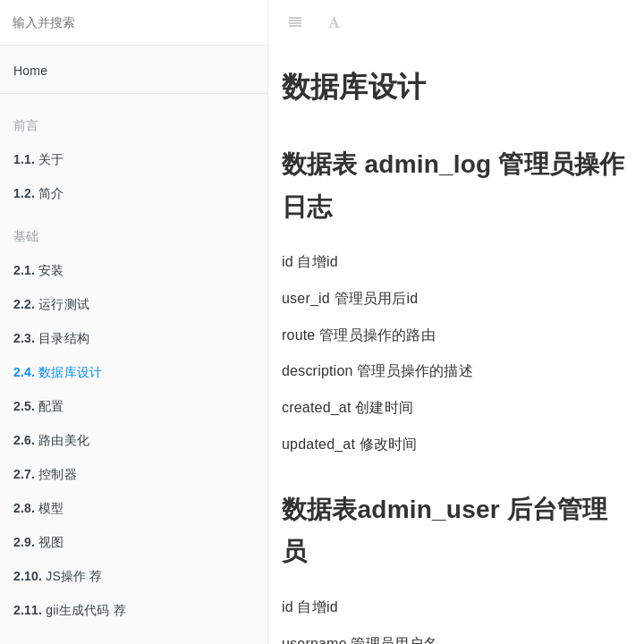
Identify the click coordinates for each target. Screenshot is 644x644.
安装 (39, 270)
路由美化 (51, 440)
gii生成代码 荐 (70, 610)
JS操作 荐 (58, 576)
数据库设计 (58, 372)
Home (30, 71)
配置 (39, 406)
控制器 (45, 474)
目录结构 (51, 338)
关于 (39, 159)
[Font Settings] (334, 22)
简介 (39, 193)
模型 (39, 508)
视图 (39, 542)
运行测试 (51, 304)
